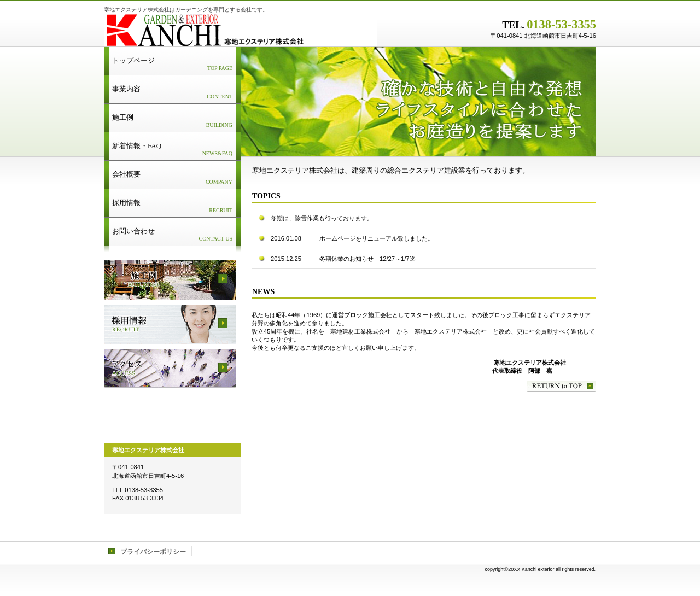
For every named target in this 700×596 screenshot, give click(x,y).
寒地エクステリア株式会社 (241, 30)
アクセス (170, 369)
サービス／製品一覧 (170, 280)
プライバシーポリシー (153, 552)
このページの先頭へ (561, 386)
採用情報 (170, 324)
